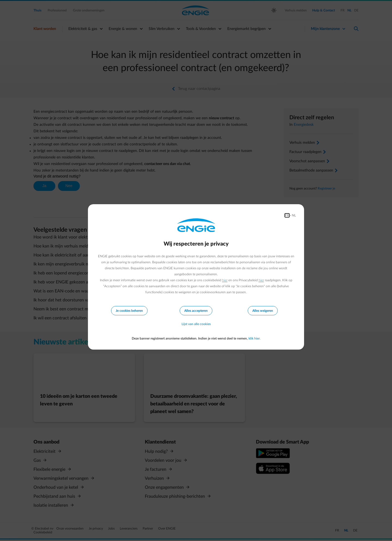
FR (287, 215)
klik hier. (255, 338)
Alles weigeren (263, 311)
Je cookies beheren (129, 311)
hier (225, 280)
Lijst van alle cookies (196, 324)
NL (294, 215)
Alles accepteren (196, 311)
